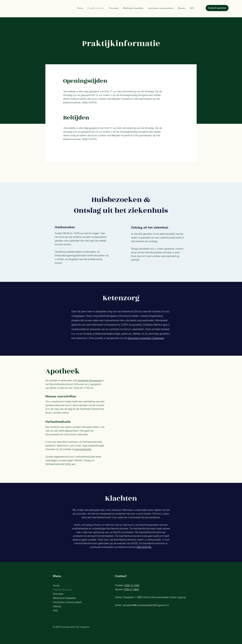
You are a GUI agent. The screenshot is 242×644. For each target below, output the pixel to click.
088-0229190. (144, 547)
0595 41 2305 (132, 585)
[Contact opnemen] (217, 8)
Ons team (58, 594)
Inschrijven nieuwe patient (67, 602)
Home (56, 585)
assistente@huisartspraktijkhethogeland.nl (146, 605)
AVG (55, 610)
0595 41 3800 (131, 589)
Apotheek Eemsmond (90, 380)
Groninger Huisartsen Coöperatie (146, 338)
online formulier (83, 449)
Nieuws (57, 606)
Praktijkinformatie (62, 590)
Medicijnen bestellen (65, 598)
